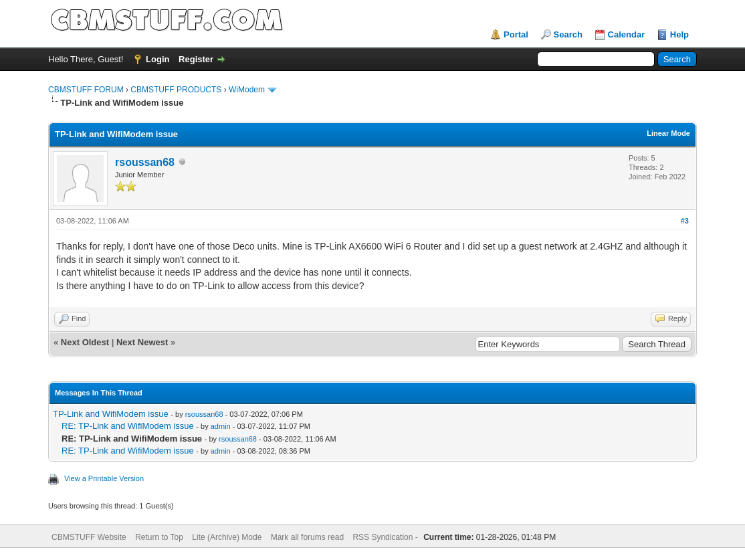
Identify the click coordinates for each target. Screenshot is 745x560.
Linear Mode (668, 133)
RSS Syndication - (386, 537)
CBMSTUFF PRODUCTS (176, 90)
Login (157, 59)
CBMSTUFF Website (89, 537)
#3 (685, 221)
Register (196, 59)
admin (221, 426)
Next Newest (142, 342)
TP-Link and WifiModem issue (111, 414)
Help (679, 34)
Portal (516, 34)
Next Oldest (85, 342)
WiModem (247, 90)
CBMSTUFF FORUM (86, 90)
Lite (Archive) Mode (227, 537)
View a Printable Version (104, 478)
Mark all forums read (307, 537)
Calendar (627, 34)
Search (568, 34)
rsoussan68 (145, 162)
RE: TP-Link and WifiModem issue (128, 426)
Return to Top (159, 537)
